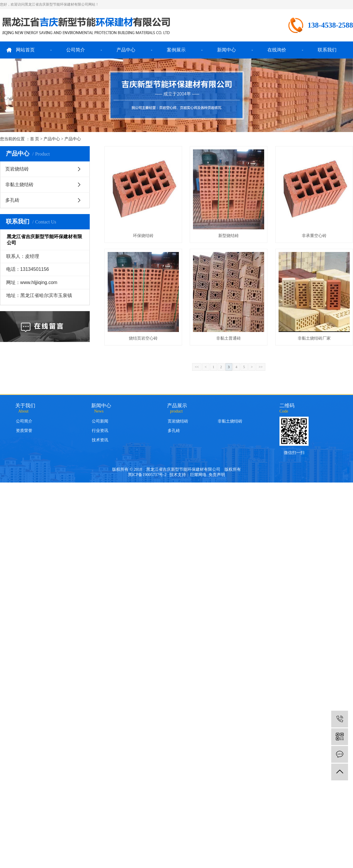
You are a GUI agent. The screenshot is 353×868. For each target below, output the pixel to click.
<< (197, 367)
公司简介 (76, 50)
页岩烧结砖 (17, 169)
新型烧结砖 (229, 236)
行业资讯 (100, 431)
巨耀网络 (198, 475)
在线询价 (277, 50)
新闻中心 (227, 50)
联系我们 (327, 50)
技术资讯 (100, 440)
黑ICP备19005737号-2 (147, 475)
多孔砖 (12, 200)
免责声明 (217, 475)
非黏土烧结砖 (19, 185)
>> (261, 367)
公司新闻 (100, 421)
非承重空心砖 (314, 236)
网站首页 (25, 50)
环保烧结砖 (143, 236)
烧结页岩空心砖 (143, 338)
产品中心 (126, 50)
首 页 (35, 139)
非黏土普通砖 (229, 338)
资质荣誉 (24, 431)
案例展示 (176, 50)
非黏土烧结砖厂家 (314, 338)
